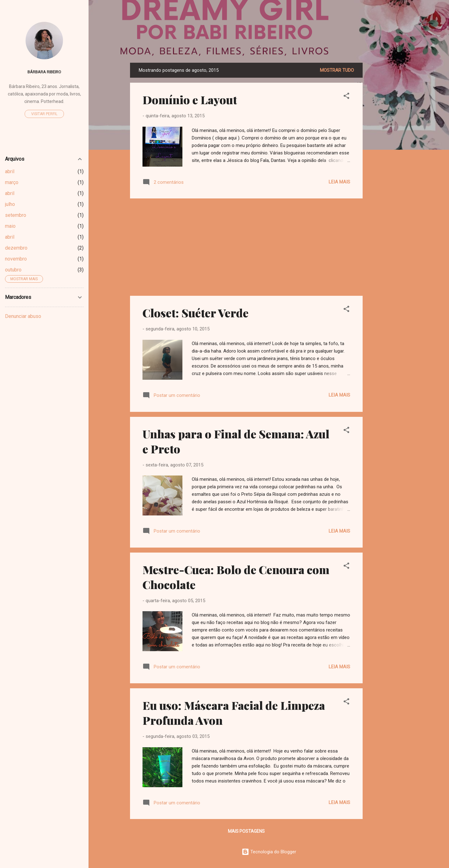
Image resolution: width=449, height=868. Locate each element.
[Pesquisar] (404, 17)
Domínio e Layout (190, 100)
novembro (16, 259)
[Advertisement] (388, 156)
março (12, 182)
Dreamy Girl (269, 44)
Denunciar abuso (23, 316)
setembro (16, 215)
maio (10, 226)
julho (10, 204)
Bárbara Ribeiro (44, 72)
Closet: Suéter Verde (196, 313)
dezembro (16, 248)
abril (10, 171)
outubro (13, 270)
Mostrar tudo (337, 70)
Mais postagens (246, 831)
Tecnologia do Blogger (269, 852)
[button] (346, 97)
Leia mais (339, 182)
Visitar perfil (44, 114)
